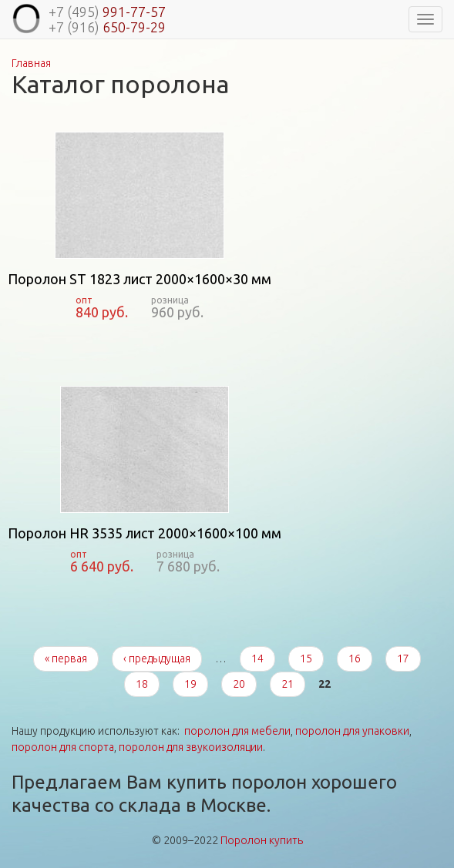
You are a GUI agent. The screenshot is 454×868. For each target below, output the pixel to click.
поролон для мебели (237, 731)
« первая (66, 659)
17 (403, 659)
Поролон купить (262, 840)
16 (355, 659)
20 (239, 684)
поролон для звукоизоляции (191, 747)
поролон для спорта (63, 747)
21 (288, 684)
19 (190, 684)
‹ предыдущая (157, 659)
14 (257, 659)
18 (142, 684)
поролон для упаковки (352, 731)
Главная (31, 63)
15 (306, 659)
